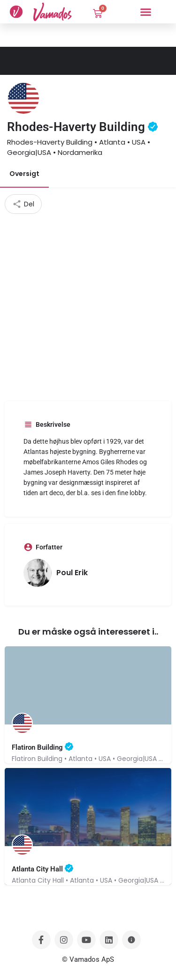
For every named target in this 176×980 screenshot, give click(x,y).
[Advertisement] (88, 306)
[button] (145, 12)
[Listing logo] (23, 98)
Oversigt (24, 174)
